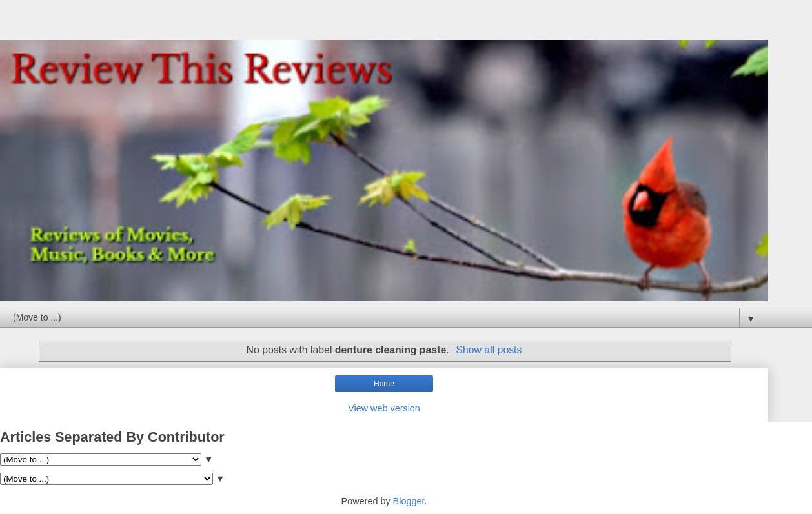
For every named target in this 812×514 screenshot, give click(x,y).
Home (384, 384)
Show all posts (489, 350)
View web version (384, 408)
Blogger (409, 501)
